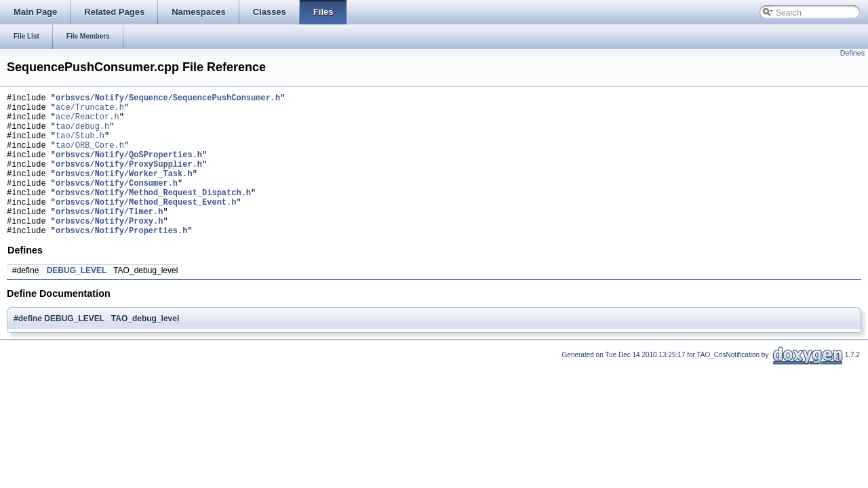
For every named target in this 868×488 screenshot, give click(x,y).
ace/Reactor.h (87, 122)
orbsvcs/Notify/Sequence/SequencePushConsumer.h (168, 99)
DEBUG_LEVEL (77, 301)
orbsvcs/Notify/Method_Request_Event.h (146, 226)
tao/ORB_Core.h (90, 157)
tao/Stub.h (80, 145)
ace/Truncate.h (90, 111)
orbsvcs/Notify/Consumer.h (117, 203)
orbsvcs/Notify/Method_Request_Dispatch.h (153, 215)
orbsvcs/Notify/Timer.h (109, 238)
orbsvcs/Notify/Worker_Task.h (124, 191)
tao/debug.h (82, 134)
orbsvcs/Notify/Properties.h (121, 261)
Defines (852, 53)
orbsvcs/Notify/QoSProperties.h (129, 168)
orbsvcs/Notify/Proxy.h (109, 249)
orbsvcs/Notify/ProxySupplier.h (129, 180)
